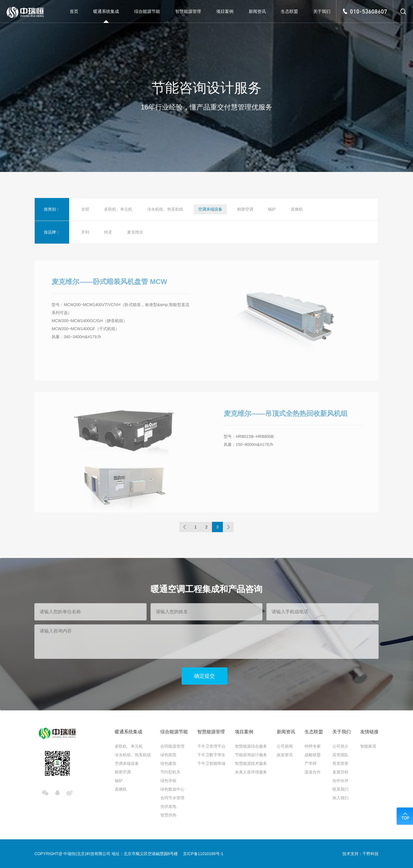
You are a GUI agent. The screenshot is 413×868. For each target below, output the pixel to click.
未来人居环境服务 (251, 772)
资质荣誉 (340, 763)
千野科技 (371, 854)
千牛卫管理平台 (211, 746)
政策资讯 (285, 755)
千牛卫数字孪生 (211, 755)
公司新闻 (285, 746)
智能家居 (368, 746)
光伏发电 (168, 806)
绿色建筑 (168, 763)
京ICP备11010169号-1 (203, 854)
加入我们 (340, 798)
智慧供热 (168, 815)
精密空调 (245, 209)
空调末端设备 (210, 209)
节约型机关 (170, 772)
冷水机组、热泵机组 (165, 209)
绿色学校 (168, 781)
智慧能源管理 (211, 732)
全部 (85, 209)
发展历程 (340, 772)
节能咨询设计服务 (251, 755)
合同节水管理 (172, 798)
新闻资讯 (286, 732)
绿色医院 (168, 755)
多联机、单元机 (118, 209)
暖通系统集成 (128, 732)
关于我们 (342, 732)
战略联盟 (313, 755)
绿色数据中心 (172, 789)
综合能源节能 (174, 732)
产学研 (311, 763)
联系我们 (340, 789)
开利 (85, 232)
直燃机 (297, 209)
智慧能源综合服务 (251, 746)
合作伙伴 (340, 781)
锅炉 (272, 209)
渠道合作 (313, 772)
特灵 (108, 232)
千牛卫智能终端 (211, 763)
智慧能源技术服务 (251, 763)
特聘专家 (313, 746)
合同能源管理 (172, 746)
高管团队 (340, 755)
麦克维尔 (135, 232)
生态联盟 (314, 732)
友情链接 (369, 732)
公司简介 (340, 746)
